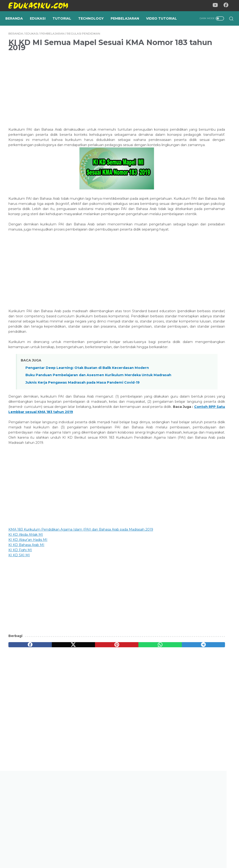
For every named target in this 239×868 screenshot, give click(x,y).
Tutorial (65, 16)
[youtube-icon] (217, 6)
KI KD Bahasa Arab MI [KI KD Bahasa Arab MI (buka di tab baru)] (26, 615)
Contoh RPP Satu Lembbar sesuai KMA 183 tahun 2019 (78, 476)
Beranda (17, 16)
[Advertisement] (83, 97)
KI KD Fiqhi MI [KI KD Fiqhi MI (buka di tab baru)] (20, 620)
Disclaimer (142, 851)
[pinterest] (83, 714)
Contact (162, 851)
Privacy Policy (116, 851)
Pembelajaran (128, 16)
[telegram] (142, 714)
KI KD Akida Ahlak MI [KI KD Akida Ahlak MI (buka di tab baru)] (26, 604)
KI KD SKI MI (19, 625)
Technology (94, 16)
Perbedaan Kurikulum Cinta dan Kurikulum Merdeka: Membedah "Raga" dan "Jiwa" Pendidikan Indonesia (201, 316)
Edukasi (41, 16)
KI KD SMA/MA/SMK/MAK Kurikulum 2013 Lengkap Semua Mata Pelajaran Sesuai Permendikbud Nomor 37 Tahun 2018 (199, 527)
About (95, 851)
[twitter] (53, 714)
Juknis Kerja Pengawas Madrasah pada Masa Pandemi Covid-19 (83, 442)
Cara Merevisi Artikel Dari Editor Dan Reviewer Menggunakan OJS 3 (199, 391)
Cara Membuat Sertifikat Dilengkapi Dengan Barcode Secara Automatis (201, 273)
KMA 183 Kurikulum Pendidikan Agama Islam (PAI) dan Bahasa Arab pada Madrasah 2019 (81, 599)
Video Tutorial (24, 26)
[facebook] (23, 714)
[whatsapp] (112, 714)
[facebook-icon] (227, 6)
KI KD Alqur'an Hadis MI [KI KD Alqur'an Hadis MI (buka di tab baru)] (28, 609)
